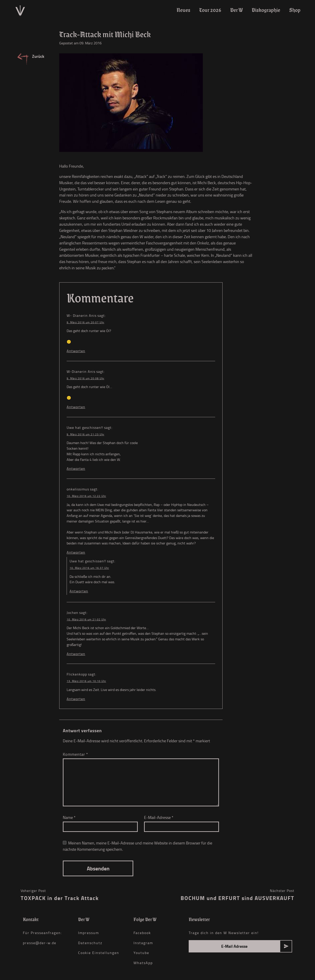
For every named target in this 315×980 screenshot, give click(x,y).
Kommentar (75, 754)
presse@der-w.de (40, 943)
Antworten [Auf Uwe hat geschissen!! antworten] (76, 468)
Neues (183, 10)
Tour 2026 (210, 10)
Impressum (89, 933)
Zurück (38, 56)
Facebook (142, 933)
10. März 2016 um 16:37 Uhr (89, 568)
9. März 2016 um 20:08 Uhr (85, 378)
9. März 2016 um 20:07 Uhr (85, 322)
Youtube (141, 953)
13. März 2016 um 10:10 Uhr (86, 681)
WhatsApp (143, 963)
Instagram (143, 943)
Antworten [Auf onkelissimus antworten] (76, 552)
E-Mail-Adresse (159, 817)
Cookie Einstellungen (99, 953)
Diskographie (266, 10)
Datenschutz (90, 943)
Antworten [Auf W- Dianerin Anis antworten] (76, 351)
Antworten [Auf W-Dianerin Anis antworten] (76, 407)
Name (69, 817)
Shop (295, 10)
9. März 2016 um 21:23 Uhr (85, 434)
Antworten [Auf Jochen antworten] (76, 654)
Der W (236, 10)
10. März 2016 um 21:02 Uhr (86, 619)
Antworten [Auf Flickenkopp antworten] (76, 699)
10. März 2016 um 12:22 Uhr (86, 496)
